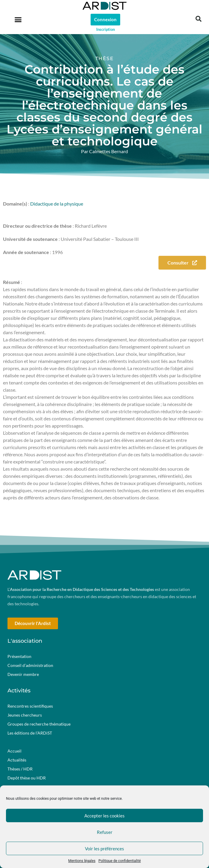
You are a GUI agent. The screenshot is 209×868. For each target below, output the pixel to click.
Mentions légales (82, 861)
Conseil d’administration (30, 665)
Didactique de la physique (57, 204)
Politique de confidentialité (120, 861)
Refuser (105, 832)
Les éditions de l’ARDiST (30, 733)
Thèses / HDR (20, 769)
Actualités (17, 760)
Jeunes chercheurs (25, 715)
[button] (18, 19)
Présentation (19, 656)
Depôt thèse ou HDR (27, 778)
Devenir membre (23, 674)
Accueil (15, 751)
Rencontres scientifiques (30, 706)
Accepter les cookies (104, 816)
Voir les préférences (104, 849)
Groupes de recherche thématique (39, 724)
